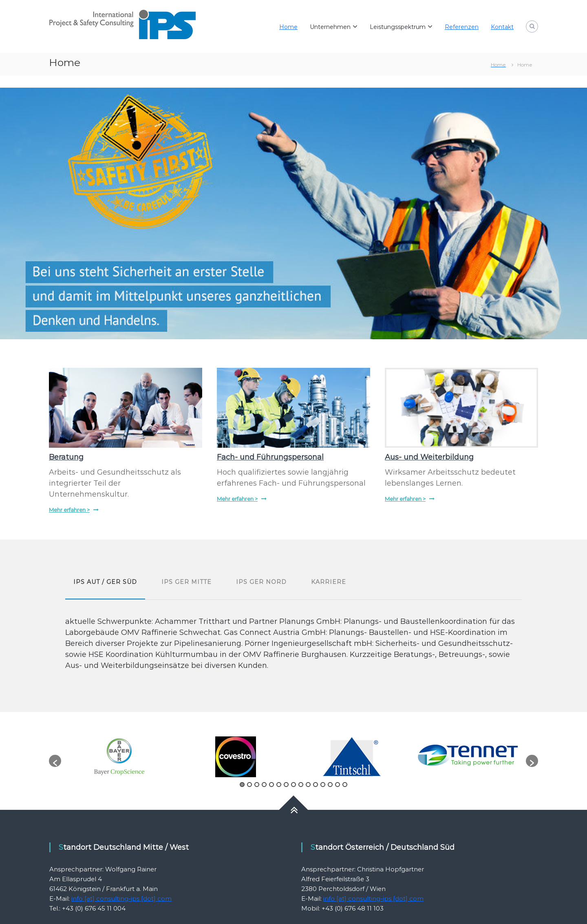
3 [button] (257, 785)
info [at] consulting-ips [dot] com (121, 899)
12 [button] (323, 785)
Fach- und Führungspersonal (270, 457)
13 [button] (330, 785)
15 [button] (345, 785)
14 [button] (338, 785)
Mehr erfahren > (69, 510)
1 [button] (242, 785)
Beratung (66, 457)
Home (288, 27)
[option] (119, 757)
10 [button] (308, 785)
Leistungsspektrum (398, 27)
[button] (55, 761)
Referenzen (462, 27)
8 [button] (293, 785)
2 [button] (249, 785)
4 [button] (264, 785)
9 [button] (301, 785)
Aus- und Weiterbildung (429, 457)
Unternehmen (330, 27)
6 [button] (279, 785)
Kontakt (502, 27)
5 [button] (271, 785)
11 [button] (316, 785)
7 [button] (286, 785)
